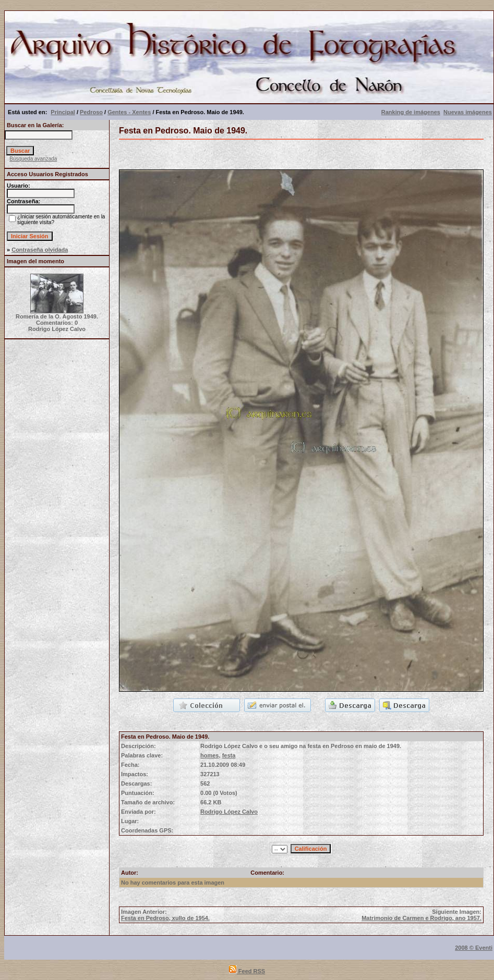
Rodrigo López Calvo (229, 812)
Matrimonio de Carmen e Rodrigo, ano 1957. (421, 918)
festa (229, 755)
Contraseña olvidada (40, 250)
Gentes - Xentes (129, 112)
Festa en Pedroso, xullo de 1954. (165, 918)
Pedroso (91, 112)
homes (209, 755)
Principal (63, 112)
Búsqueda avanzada (33, 159)
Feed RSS (247, 971)
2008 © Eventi (474, 948)
